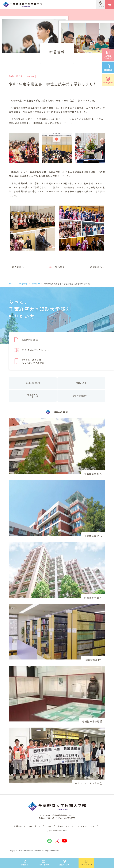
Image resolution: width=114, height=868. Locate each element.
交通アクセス (64, 826)
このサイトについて (85, 826)
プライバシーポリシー (57, 831)
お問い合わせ (34, 826)
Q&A (49, 826)
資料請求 (18, 826)
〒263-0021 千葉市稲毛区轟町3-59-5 (57, 815)
